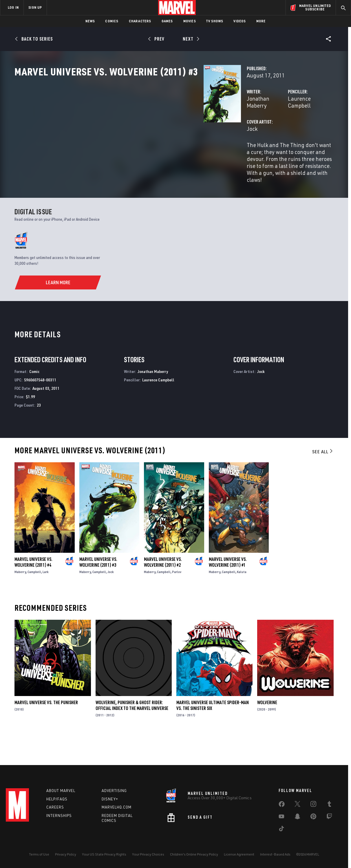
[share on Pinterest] (313, 818)
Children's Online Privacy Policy (194, 854)
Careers (55, 807)
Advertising (114, 791)
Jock (120, 147)
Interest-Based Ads (275, 854)
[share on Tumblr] (329, 805)
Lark (46, 598)
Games (167, 21)
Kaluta (242, 598)
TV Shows (215, 21)
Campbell (34, 598)
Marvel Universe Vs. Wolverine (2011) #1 (228, 588)
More (261, 21)
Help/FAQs (57, 799)
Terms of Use (39, 854)
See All (323, 478)
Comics (112, 21)
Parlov (177, 598)
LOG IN (13, 7)
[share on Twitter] (297, 805)
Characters (140, 21)
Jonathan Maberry (136, 124)
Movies (190, 21)
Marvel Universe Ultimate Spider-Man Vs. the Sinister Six (213, 732)
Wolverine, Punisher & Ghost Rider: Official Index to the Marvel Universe (132, 732)
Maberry (20, 598)
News (90, 21)
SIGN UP (35, 7)
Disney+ (110, 799)
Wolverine (267, 729)
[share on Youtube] (281, 818)
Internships (59, 816)
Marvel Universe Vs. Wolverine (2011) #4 (33, 588)
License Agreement (239, 854)
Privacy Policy (66, 854)
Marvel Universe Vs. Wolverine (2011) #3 (98, 588)
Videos (240, 21)
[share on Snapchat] (297, 818)
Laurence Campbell (245, 124)
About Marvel (61, 791)
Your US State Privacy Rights (104, 854)
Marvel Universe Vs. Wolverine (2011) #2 (163, 588)
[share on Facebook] (282, 805)
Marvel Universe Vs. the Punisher (46, 729)
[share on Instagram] (313, 805)
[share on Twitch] (329, 818)
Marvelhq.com (117, 807)
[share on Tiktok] (281, 830)
